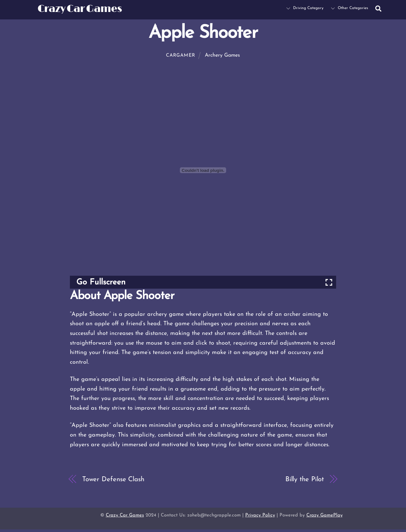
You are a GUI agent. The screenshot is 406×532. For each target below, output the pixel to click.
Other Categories (350, 8)
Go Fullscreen (101, 282)
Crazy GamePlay (324, 515)
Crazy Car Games (125, 515)
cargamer (181, 55)
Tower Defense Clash (113, 479)
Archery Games (222, 55)
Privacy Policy (260, 515)
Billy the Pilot (305, 479)
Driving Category (305, 8)
